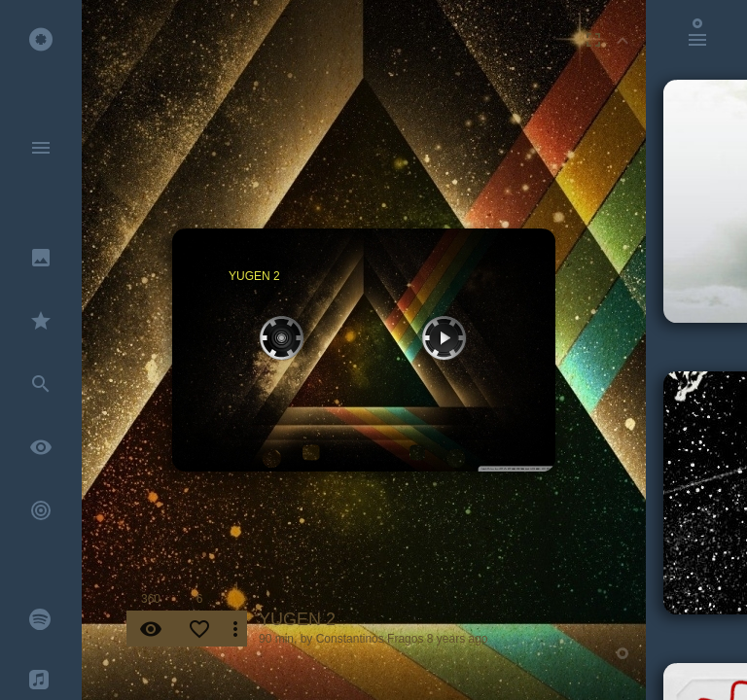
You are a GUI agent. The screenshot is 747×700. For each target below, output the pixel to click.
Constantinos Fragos (370, 639)
